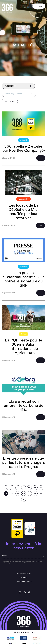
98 (35, 493)
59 (18, 493)
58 (12, 493)
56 (41, 488)
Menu (39, 6)
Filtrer (10, 101)
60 (23, 493)
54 (29, 488)
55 (35, 488)
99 (41, 493)
